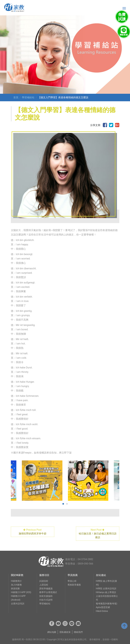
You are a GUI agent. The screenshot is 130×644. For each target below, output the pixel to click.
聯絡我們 (78, 632)
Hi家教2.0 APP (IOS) (21, 592)
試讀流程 (44, 581)
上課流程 (44, 585)
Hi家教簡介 (17, 581)
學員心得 (72, 581)
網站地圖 (52, 632)
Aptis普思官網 (103, 607)
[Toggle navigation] (124, 8)
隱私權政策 (65, 632)
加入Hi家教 (17, 585)
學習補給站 (28, 97)
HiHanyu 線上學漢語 (106, 592)
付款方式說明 (46, 600)
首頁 (16, 97)
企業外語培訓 (18, 604)
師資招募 (15, 589)
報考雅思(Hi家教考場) (107, 604)
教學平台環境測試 (48, 592)
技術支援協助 (46, 596)
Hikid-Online (102, 611)
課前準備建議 (46, 589)
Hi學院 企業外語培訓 (106, 589)
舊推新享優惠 (74, 585)
